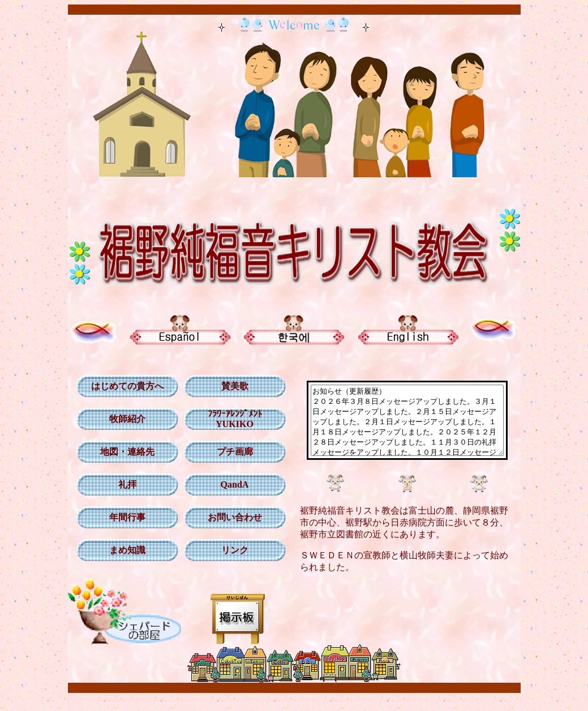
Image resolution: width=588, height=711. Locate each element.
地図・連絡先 (123, 452)
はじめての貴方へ (123, 386)
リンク (230, 550)
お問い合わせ (230, 517)
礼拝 (123, 484)
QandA (230, 484)
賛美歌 (230, 386)
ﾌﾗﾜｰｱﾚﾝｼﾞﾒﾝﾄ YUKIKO (230, 419)
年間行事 (123, 517)
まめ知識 (123, 550)
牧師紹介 (123, 419)
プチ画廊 (230, 452)
